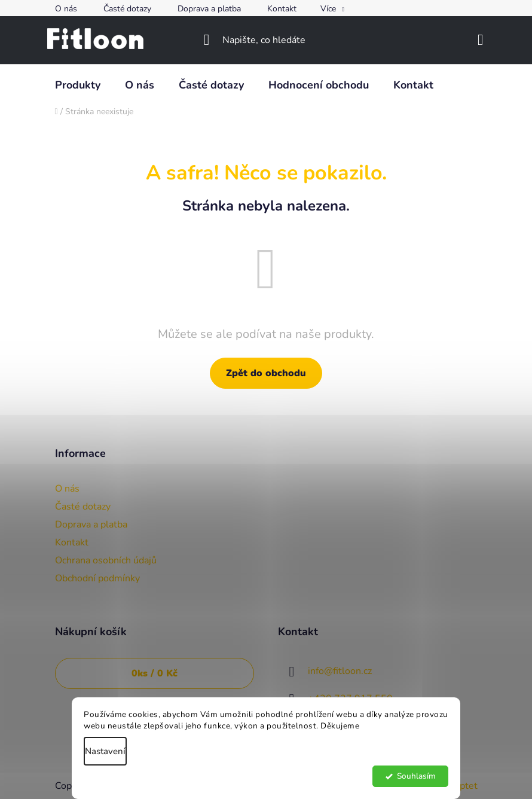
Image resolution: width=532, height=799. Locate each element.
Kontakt (282, 9)
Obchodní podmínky (97, 578)
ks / (155, 673)
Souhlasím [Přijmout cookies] (416, 776)
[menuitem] (78, 85)
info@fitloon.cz (340, 671)
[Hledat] (266, 40)
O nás (66, 9)
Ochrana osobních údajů (106, 560)
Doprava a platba (209, 9)
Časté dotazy (127, 9)
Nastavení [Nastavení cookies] (105, 751)
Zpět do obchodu (266, 373)
